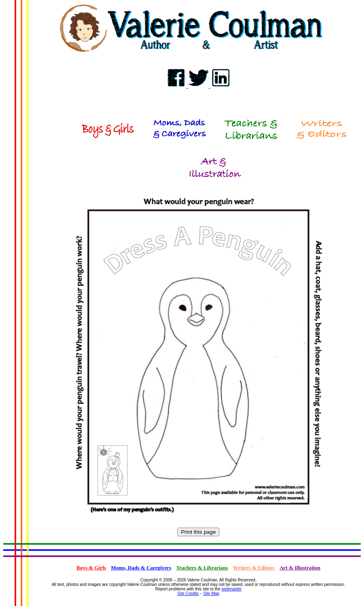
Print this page (198, 532)
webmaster (231, 589)
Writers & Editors (254, 568)
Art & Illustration (300, 568)
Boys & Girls (91, 568)
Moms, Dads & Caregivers (141, 568)
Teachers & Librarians (202, 568)
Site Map (211, 593)
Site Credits (188, 593)
